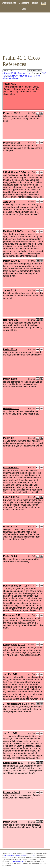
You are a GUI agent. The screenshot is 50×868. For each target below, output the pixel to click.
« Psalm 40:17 (9, 73)
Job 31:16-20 (10, 733)
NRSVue (23, 76)
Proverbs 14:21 (12, 143)
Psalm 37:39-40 (12, 261)
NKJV (15, 76)
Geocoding (24, 3)
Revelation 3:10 (12, 615)
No (42, 113)
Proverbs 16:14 (12, 792)
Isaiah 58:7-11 (11, 468)
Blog (24, 9)
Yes (38, 113)
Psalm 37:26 (10, 556)
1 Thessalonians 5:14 (15, 704)
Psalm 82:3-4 (10, 527)
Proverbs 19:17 (12, 113)
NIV (44, 73)
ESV (30, 76)
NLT (9, 76)
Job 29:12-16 (10, 674)
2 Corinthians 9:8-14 (14, 172)
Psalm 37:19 (10, 349)
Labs (44, 3)
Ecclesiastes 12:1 (13, 763)
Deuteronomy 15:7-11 (15, 586)
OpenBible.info (9, 3)
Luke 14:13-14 (11, 497)
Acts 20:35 (9, 202)
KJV (4, 76)
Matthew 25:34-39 (13, 231)
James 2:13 (10, 290)
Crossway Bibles (17, 861)
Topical (35, 3)
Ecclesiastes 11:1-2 (14, 645)
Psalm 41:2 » (24, 73)
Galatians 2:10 (11, 408)
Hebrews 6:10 (11, 320)
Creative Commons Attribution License (19, 855)
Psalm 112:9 (10, 379)
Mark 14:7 (9, 438)
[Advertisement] (25, 34)
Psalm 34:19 (10, 822)
